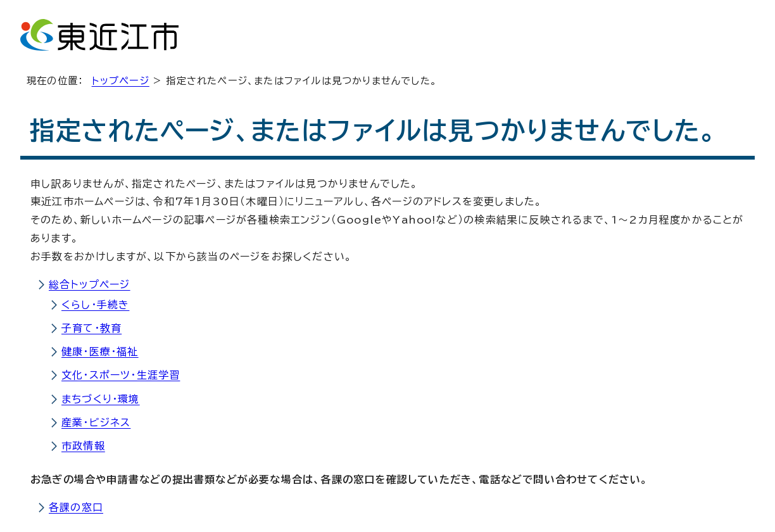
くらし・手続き (95, 305)
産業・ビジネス (96, 422)
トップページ (121, 81)
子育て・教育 (91, 328)
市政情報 (83, 446)
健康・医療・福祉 (100, 351)
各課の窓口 (76, 507)
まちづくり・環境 (101, 399)
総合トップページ (90, 284)
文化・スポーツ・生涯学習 (121, 375)
